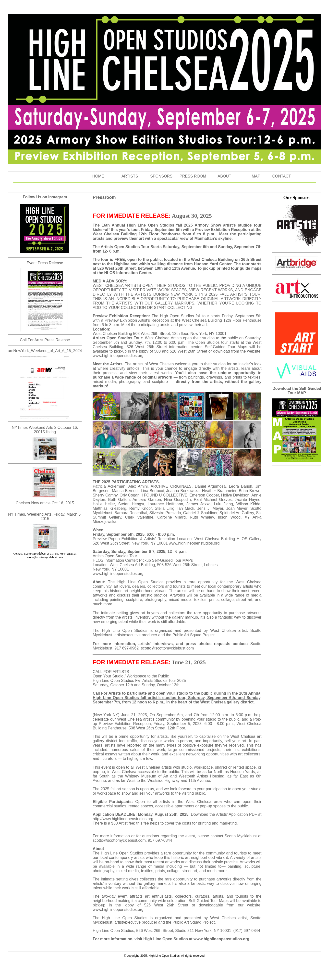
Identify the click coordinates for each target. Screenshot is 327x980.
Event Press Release (45, 263)
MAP (256, 176)
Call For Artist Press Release (45, 340)
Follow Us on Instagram (45, 197)
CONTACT (281, 176)
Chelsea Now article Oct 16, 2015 (45, 503)
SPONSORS (161, 176)
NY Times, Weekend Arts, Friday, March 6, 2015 (45, 516)
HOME (98, 176)
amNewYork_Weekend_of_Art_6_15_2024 (45, 351)
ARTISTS (130, 176)
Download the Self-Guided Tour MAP (297, 391)
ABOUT (224, 176)
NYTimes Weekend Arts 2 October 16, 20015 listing (45, 430)
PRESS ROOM (193, 176)
